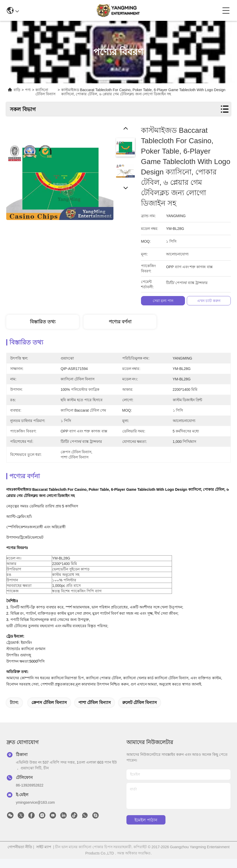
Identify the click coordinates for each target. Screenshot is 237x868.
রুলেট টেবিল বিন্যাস (140, 712)
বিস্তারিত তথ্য (43, 322)
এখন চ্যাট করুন (209, 301)
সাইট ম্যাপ (44, 856)
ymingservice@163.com (35, 812)
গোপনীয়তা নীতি (20, 856)
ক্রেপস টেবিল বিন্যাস (49, 712)
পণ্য (28, 90)
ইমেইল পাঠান (146, 829)
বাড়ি (17, 90)
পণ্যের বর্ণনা (120, 322)
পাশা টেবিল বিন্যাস (95, 712)
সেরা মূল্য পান (163, 301)
